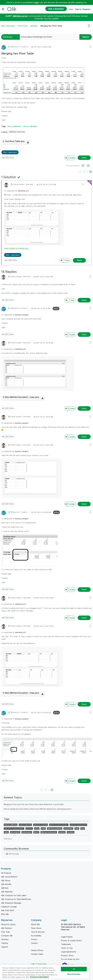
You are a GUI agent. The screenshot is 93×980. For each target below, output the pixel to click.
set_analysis (15, 832)
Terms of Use (67, 948)
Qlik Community (8, 26)
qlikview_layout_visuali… (59, 825)
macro (36, 832)
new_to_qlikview (30, 126)
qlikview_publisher (55, 829)
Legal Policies (67, 937)
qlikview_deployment (78, 825)
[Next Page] (90, 172)
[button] (90, 47)
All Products (6, 873)
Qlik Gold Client (8, 910)
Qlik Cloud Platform (9, 877)
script (37, 829)
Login (36, 2)
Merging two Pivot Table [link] (51, 26)
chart (43, 829)
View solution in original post (16, 248)
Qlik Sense (6, 880)
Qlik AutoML (6, 884)
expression (68, 829)
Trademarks (66, 944)
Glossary (5, 939)
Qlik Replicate (7, 892)
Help (71, 9)
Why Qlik (5, 914)
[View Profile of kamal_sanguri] (19, 184)
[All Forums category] (5, 854)
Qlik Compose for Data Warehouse (16, 899)
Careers (34, 943)
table (6, 832)
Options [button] (89, 26)
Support (5, 947)
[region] (45, 972)
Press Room (36, 928)
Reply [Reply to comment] (79, 260)
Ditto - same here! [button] (10, 152)
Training (4, 943)
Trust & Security (38, 932)
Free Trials (6, 932)
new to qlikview (14, 126)
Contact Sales (37, 954)
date (77, 829)
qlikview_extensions (49, 832)
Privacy (34, 939)
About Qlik (35, 924)
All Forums (23, 26)
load (83, 829)
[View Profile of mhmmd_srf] (15, 47)
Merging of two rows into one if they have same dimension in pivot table (34, 804)
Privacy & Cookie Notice (71, 941)
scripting (71, 832)
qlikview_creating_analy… (14, 829)
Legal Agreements (69, 952)
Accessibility (36, 936)
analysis (62, 832)
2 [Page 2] (87, 171)
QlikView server (20, 16)
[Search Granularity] (11, 37)
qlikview (29, 829)
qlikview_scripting (40, 825)
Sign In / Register (83, 9)
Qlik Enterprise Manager (11, 903)
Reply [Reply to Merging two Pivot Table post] (84, 158)
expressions (27, 832)
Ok (74, 969)
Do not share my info (70, 959)
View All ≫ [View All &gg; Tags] (8, 839)
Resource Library (8, 924)
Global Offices (37, 950)
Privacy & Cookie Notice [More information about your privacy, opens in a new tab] (39, 977)
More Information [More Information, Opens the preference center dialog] (74, 974)
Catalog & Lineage (9, 907)
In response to (16, 191)
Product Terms (67, 955)
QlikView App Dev (17, 132)
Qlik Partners (7, 928)
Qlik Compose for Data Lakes (14, 895)
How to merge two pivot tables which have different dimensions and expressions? (38, 809)
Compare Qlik (7, 936)
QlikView (34, 26)
